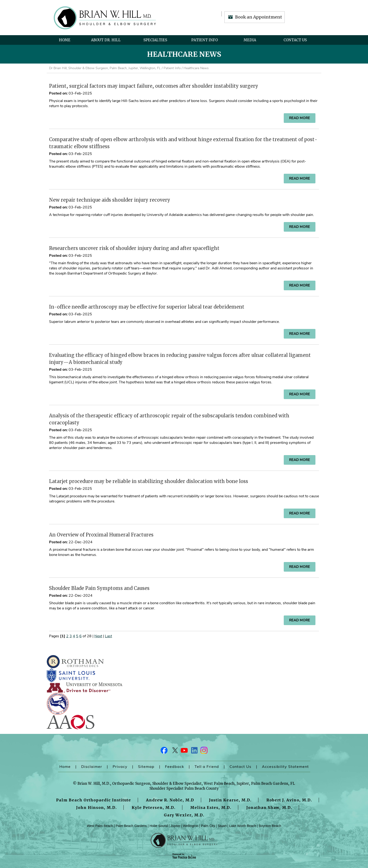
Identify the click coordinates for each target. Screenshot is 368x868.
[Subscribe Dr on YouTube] (184, 751)
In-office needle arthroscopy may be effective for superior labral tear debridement (147, 307)
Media (250, 40)
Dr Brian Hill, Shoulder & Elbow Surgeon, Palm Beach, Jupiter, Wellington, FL (105, 68)
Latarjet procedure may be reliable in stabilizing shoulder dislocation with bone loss (149, 481)
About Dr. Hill (106, 40)
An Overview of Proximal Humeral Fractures (101, 535)
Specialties (155, 40)
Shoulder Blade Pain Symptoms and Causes (99, 588)
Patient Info (205, 40)
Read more (300, 118)
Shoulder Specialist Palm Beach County (184, 788)
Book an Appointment (259, 17)
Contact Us (295, 40)
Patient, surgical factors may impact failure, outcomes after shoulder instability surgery (154, 86)
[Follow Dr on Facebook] (164, 751)
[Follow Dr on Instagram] (204, 751)
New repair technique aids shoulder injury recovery (110, 200)
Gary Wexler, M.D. (184, 815)
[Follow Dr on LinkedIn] (194, 751)
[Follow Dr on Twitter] (174, 751)
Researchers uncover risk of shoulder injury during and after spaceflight (134, 248)
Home (65, 40)
